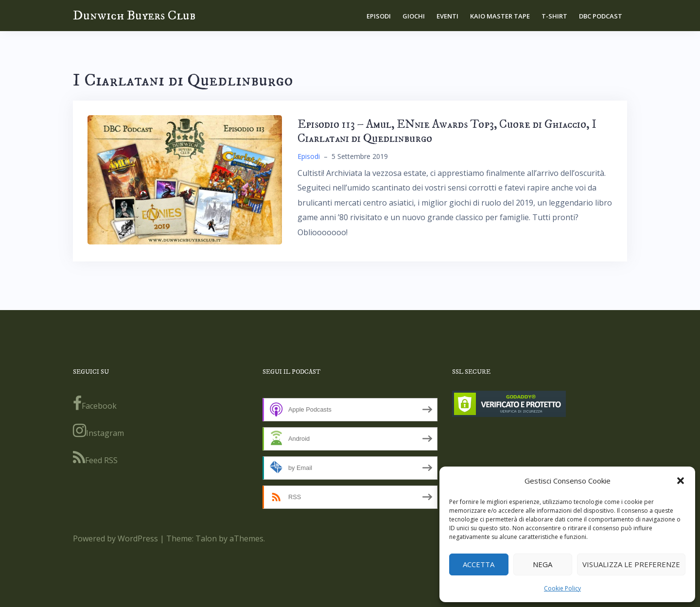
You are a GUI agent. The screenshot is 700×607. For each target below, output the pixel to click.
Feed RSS (95, 458)
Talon (206, 538)
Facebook (95, 403)
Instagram (98, 431)
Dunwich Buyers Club (134, 15)
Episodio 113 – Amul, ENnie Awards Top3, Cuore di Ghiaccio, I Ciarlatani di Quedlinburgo (447, 131)
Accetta (479, 564)
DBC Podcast (601, 16)
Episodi (379, 16)
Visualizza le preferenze (631, 564)
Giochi (414, 16)
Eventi (447, 16)
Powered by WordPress (115, 538)
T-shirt (554, 16)
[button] (681, 481)
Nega (542, 564)
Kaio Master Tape (500, 16)
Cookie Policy (562, 588)
